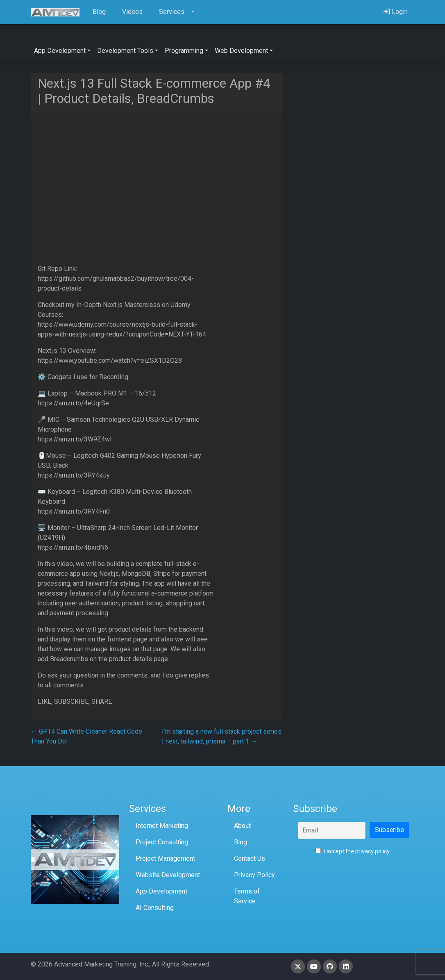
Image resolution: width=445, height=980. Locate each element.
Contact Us (250, 858)
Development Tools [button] (125, 51)
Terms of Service (247, 896)
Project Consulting (162, 842)
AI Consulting (155, 908)
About (242, 826)
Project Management (165, 858)
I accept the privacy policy (353, 851)
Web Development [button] (241, 51)
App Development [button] (60, 51)
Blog (241, 842)
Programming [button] (184, 51)
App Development (161, 891)
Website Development (168, 875)
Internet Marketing (162, 826)
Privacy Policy (254, 875)
